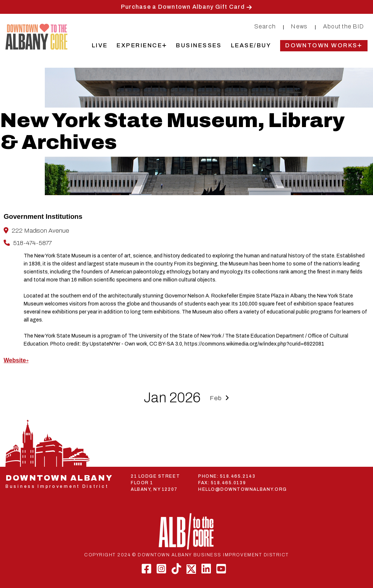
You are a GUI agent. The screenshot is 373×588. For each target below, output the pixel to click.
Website (15, 360)
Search (265, 26)
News (299, 26)
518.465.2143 (238, 476)
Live (100, 45)
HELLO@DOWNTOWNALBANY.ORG (243, 489)
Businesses (199, 45)
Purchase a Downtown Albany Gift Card (183, 7)
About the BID (343, 26)
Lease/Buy (251, 45)
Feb (220, 398)
